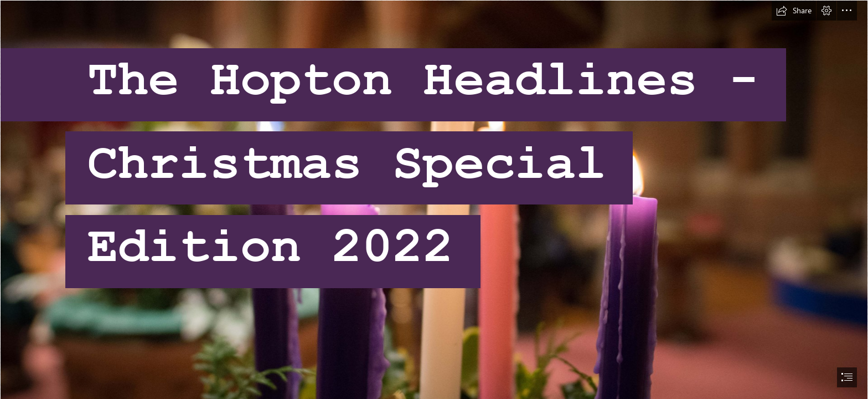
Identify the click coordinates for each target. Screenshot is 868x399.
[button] (794, 11)
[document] (434, 199)
